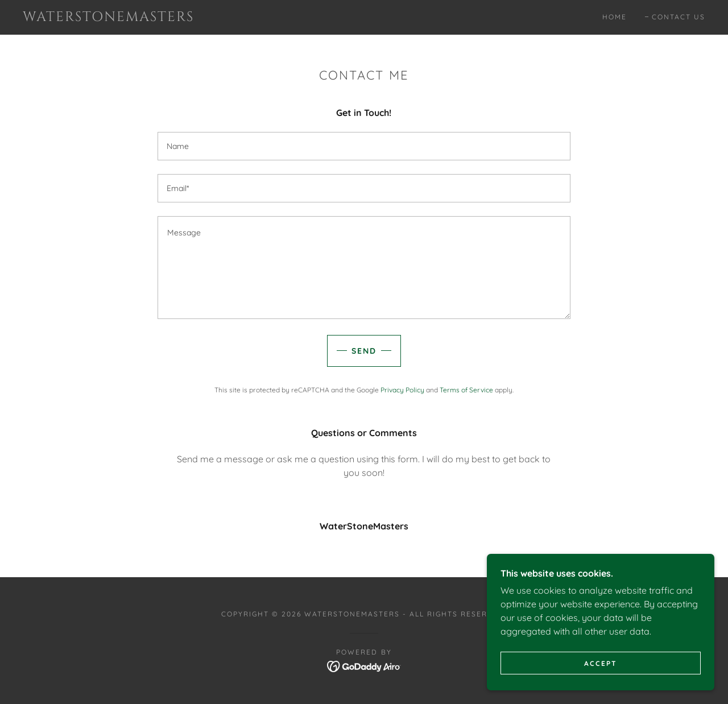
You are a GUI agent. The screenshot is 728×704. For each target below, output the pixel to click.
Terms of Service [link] (466, 390)
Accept (601, 663)
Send (364, 351)
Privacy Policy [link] (402, 390)
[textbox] (364, 146)
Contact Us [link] (679, 17)
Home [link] (615, 17)
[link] (116, 18)
